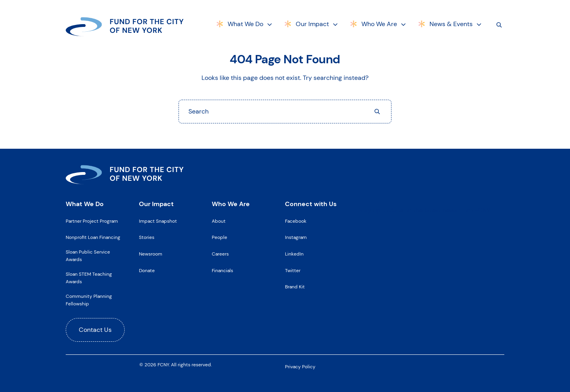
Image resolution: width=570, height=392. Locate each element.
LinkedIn (294, 254)
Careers (220, 254)
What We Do (245, 24)
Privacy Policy (300, 367)
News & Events (451, 24)
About (219, 221)
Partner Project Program (92, 221)
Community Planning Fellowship (89, 300)
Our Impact (312, 24)
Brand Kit (295, 287)
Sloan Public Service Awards (88, 256)
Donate (147, 271)
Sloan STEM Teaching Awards (89, 278)
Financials (222, 271)
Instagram (296, 237)
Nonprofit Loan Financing (93, 237)
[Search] (499, 25)
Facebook (296, 221)
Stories (147, 237)
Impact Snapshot (158, 221)
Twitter (293, 271)
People (219, 237)
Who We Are (379, 24)
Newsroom (151, 254)
